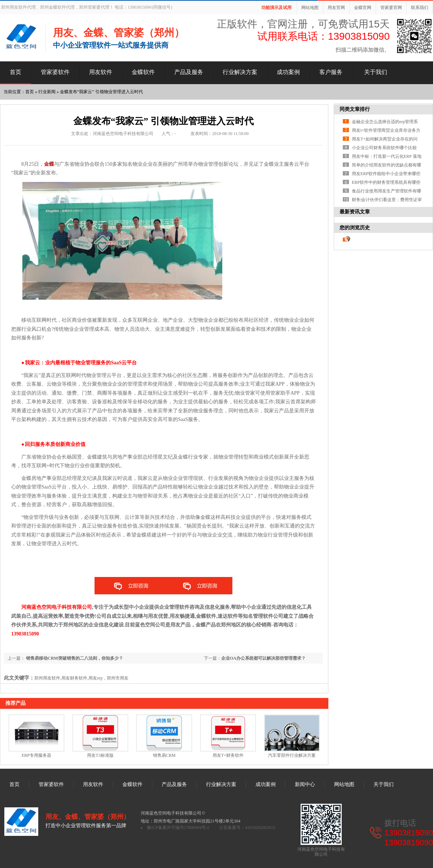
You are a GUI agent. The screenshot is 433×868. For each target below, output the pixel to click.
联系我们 (420, 8)
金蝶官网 (363, 8)
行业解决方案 (240, 72)
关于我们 (376, 72)
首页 (16, 72)
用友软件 (101, 72)
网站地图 (310, 8)
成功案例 (288, 72)
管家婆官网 (391, 8)
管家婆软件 (55, 72)
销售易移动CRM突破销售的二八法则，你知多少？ (74, 658)
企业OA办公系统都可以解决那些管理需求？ (263, 658)
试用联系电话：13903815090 (323, 36)
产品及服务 (189, 72)
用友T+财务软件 (228, 755)
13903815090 (409, 833)
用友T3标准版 (100, 755)
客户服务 (331, 72)
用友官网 (336, 8)
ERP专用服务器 (36, 755)
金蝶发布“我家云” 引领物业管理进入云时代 (101, 92)
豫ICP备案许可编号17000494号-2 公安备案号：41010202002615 (211, 828)
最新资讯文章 (355, 212)
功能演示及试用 (276, 8)
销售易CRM (164, 755)
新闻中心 (305, 784)
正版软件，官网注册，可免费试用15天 (303, 24)
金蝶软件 (143, 72)
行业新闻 (47, 92)
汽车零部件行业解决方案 (292, 755)
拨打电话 (400, 823)
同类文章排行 (355, 109)
